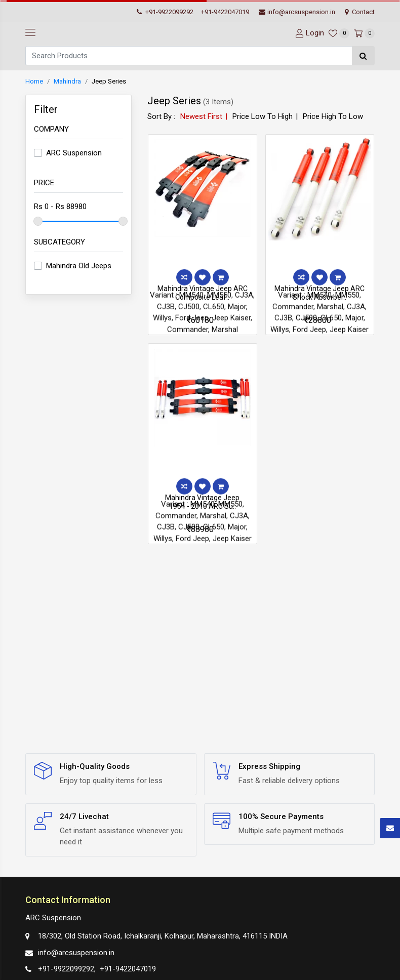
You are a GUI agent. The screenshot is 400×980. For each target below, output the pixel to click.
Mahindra (67, 81)
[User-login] (308, 33)
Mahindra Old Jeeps (79, 266)
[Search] (189, 56)
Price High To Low (333, 116)
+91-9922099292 (165, 12)
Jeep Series (109, 81)
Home (34, 81)
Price (44, 183)
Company (51, 129)
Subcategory (59, 242)
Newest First (201, 116)
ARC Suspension (74, 153)
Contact (360, 12)
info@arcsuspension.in (297, 12)
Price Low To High (263, 116)
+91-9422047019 (225, 12)
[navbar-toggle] (30, 33)
